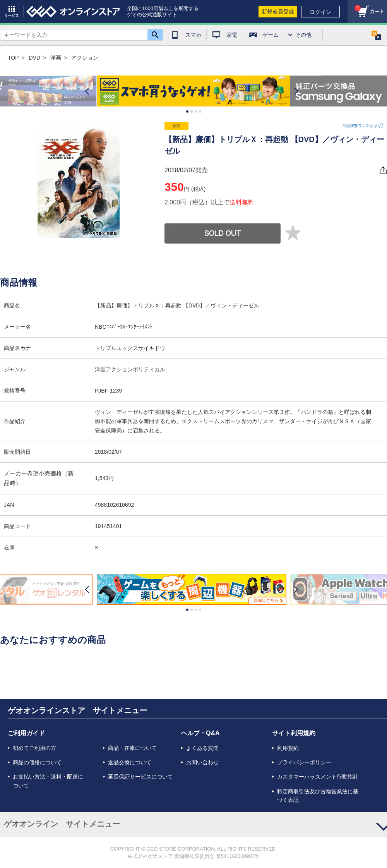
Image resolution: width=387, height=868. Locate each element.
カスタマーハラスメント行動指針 (318, 777)
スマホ (193, 35)
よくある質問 (202, 748)
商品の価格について (37, 762)
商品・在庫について (132, 748)
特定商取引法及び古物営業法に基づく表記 (318, 796)
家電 (232, 35)
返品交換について (130, 762)
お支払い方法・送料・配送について (48, 781)
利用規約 (288, 748)
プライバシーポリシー (304, 762)
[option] (193, 91)
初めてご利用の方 (34, 748)
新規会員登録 (278, 12)
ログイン (320, 12)
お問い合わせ (202, 762)
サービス (12, 12)
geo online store (73, 12)
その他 (303, 35)
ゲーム (271, 35)
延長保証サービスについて (140, 777)
